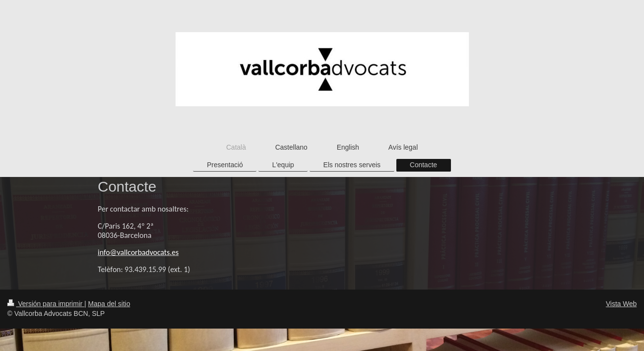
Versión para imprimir (46, 304)
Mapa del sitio (109, 304)
